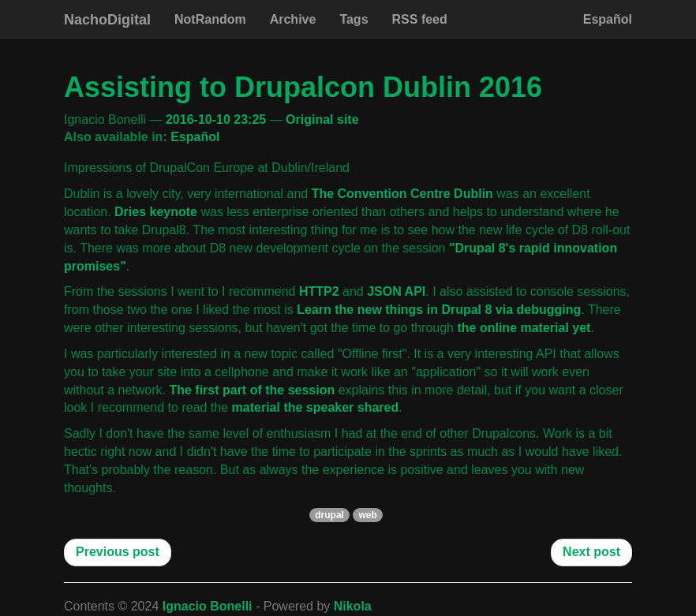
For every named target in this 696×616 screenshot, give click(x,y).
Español (608, 19)
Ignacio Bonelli (208, 606)
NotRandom (210, 19)
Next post (591, 552)
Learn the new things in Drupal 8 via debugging (439, 310)
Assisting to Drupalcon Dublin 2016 (303, 87)
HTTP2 (319, 291)
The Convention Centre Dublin (402, 194)
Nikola (353, 606)
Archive (293, 19)
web (367, 515)
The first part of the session (252, 390)
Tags (354, 19)
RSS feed (420, 19)
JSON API (396, 291)
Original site (322, 119)
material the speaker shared (316, 407)
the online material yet (524, 328)
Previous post (118, 552)
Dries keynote (156, 212)
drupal (329, 515)
